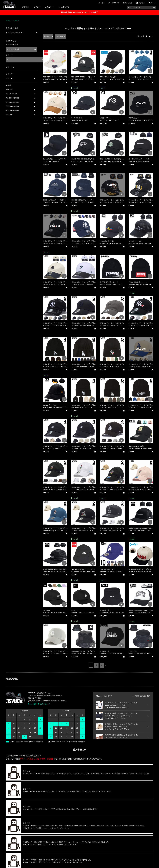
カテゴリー (49, 7)
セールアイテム (64, 7)
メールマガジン (114, 3)
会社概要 (33, 704)
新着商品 (26, 7)
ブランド (37, 7)
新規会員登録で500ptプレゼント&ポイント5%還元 (79, 12)
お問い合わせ (128, 3)
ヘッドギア (16, 21)
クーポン (102, 3)
